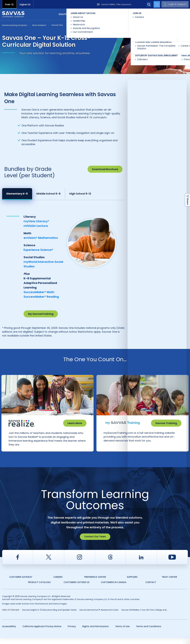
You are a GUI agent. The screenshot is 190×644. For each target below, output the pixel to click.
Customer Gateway (21, 583)
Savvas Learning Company (15, 25)
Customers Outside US (76, 588)
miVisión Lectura (36, 226)
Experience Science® (38, 250)
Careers (58, 583)
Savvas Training (166, 423)
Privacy (72, 632)
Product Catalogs (39, 588)
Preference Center (95, 583)
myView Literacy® (36, 221)
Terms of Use (122, 632)
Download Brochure (105, 169)
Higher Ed (25, 4)
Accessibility (9, 632)
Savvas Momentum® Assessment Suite (99, 616)
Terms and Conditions (149, 632)
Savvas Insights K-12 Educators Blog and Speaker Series (49, 616)
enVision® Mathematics (41, 238)
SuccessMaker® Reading (41, 297)
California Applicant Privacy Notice (42, 632)
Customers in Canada (114, 588)
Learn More (75, 423)
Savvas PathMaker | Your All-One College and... (144, 616)
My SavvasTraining (41, 314)
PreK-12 (9, 4)
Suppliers (132, 583)
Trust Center (169, 583)
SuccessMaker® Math (39, 292)
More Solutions (39, 25)
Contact (176, 14)
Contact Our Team (95, 542)
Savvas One (57, 25)
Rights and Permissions (95, 632)
